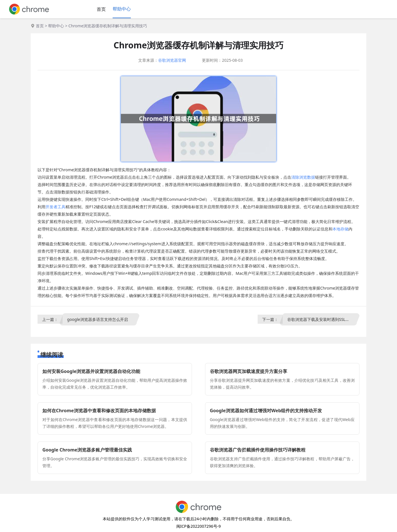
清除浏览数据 (303, 177)
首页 (101, 9)
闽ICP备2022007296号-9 (199, 526)
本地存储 (340, 229)
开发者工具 (55, 207)
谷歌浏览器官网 (172, 60)
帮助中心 (122, 9)
